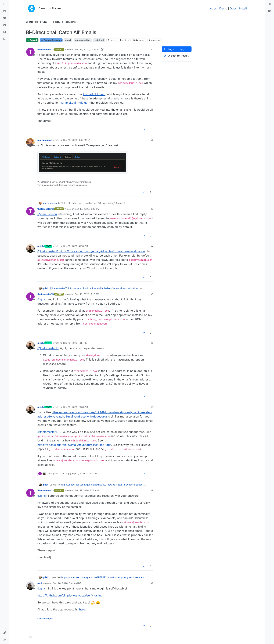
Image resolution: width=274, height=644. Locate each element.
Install (243, 8)
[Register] (269, 11)
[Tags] (5, 18)
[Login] (269, 4)
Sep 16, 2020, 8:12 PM (87, 294)
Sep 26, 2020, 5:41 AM (65, 583)
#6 (152, 343)
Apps (213, 8)
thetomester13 (46, 49)
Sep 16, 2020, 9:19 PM (75, 343)
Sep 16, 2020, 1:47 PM (75, 140)
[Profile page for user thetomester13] (30, 52)
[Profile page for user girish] (30, 249)
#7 (152, 407)
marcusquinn (45, 140)
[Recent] (5, 11)
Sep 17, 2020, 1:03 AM (87, 490)
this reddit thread (94, 94)
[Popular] (5, 25)
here (82, 609)
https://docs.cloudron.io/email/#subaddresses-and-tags (74, 445)
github (83, 103)
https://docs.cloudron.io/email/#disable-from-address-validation (102, 251)
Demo (223, 8)
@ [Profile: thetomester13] (48, 251)
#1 (152, 49)
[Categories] (5, 4)
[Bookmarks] (5, 32)
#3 (152, 209)
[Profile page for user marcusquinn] (30, 142)
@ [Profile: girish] (42, 299)
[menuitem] (269, 4)
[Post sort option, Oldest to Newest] (177, 56)
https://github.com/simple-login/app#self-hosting (70, 595)
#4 (152, 246)
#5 (152, 294)
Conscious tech (45, 619)
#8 (152, 490)
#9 (152, 583)
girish (41, 246)
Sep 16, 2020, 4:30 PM (76, 246)
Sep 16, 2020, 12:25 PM (88, 49)
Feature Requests (51, 40)
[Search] (5, 39)
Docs (233, 8)
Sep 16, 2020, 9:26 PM (76, 407)
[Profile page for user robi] (30, 586)
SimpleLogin (69, 103)
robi (40, 583)
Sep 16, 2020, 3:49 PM (87, 209)
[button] (5, 633)
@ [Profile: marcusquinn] (47, 214)
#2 (152, 140)
